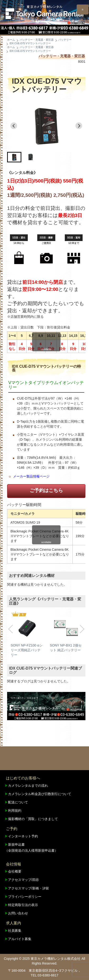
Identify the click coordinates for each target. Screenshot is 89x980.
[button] (14, 157)
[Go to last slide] (14, 126)
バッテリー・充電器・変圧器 (62, 56)
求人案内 (14, 923)
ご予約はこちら (46, 490)
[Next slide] (79, 126)
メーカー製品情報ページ (31, 476)
